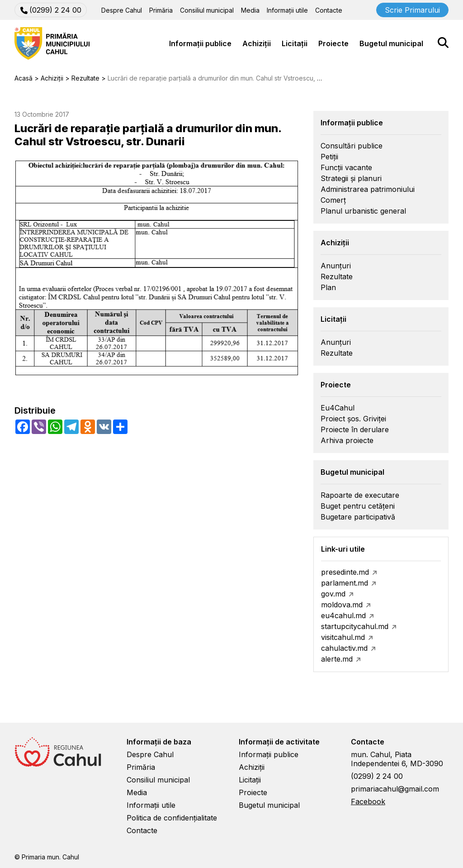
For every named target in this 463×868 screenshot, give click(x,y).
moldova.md (342, 605)
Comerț (333, 200)
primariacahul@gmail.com (395, 789)
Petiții (329, 157)
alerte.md (337, 659)
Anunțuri (336, 266)
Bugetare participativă (358, 517)
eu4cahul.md (343, 615)
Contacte (329, 10)
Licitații (295, 43)
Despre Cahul (122, 10)
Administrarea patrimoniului (368, 189)
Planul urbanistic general (363, 211)
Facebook (368, 801)
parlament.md (345, 583)
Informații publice (200, 43)
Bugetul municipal (391, 43)
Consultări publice (352, 146)
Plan (328, 287)
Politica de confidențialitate (172, 818)
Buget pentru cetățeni (358, 506)
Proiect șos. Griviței (353, 419)
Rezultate (337, 277)
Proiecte (333, 43)
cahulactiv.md (344, 648)
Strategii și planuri (351, 178)
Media (250, 10)
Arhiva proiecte (347, 440)
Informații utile (287, 10)
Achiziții (257, 43)
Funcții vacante (346, 167)
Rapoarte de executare (360, 495)
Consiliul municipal (207, 10)
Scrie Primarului (412, 10)
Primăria (161, 10)
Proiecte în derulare (355, 429)
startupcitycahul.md (355, 626)
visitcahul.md (343, 637)
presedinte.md (345, 572)
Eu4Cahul (338, 408)
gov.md (333, 594)
